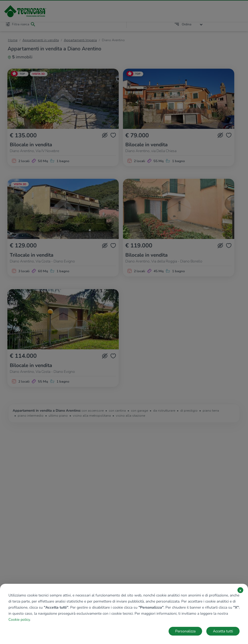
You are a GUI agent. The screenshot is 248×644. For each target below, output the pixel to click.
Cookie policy (19, 620)
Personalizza (185, 631)
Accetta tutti (223, 631)
